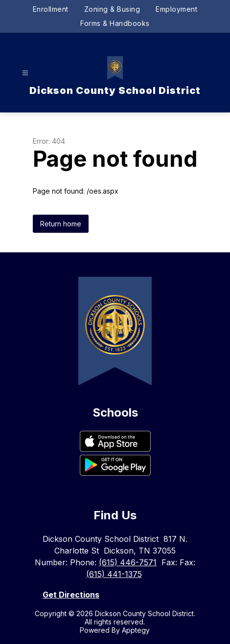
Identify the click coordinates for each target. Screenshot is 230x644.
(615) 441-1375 (114, 574)
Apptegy (136, 630)
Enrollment (51, 9)
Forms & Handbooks (115, 23)
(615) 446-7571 (128, 562)
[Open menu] (25, 73)
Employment (176, 9)
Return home (61, 224)
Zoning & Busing (112, 9)
